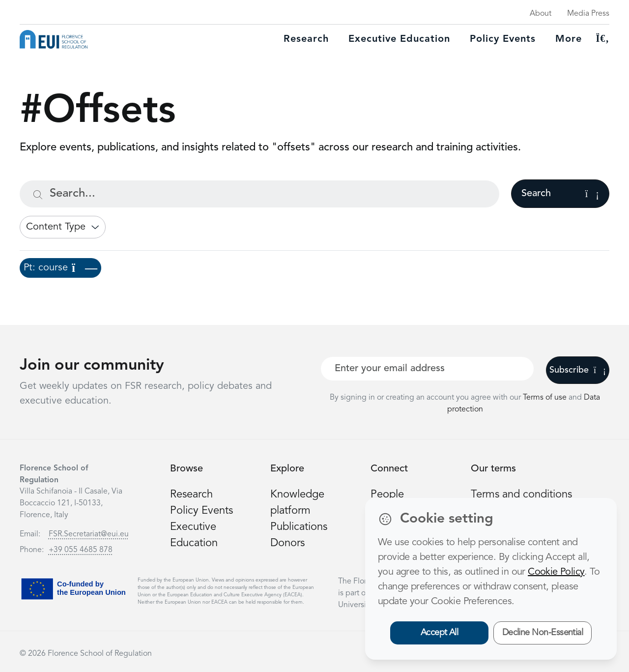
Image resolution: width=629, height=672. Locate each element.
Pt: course (60, 268)
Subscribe (578, 370)
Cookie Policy (556, 572)
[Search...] (259, 194)
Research (306, 39)
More (569, 39)
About (541, 14)
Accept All (440, 633)
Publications (299, 527)
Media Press (588, 14)
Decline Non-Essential (543, 633)
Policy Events (503, 39)
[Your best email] (427, 369)
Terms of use (546, 398)
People (387, 495)
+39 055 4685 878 (81, 550)
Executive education (399, 39)
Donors (287, 543)
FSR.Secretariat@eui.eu (89, 534)
